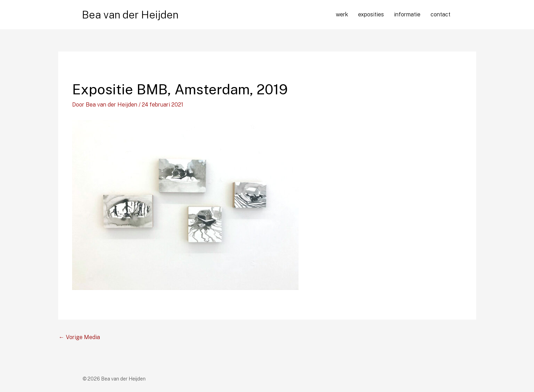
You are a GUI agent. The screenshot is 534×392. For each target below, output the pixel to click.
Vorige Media (79, 337)
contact (440, 14)
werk (342, 14)
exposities (371, 14)
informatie (407, 14)
